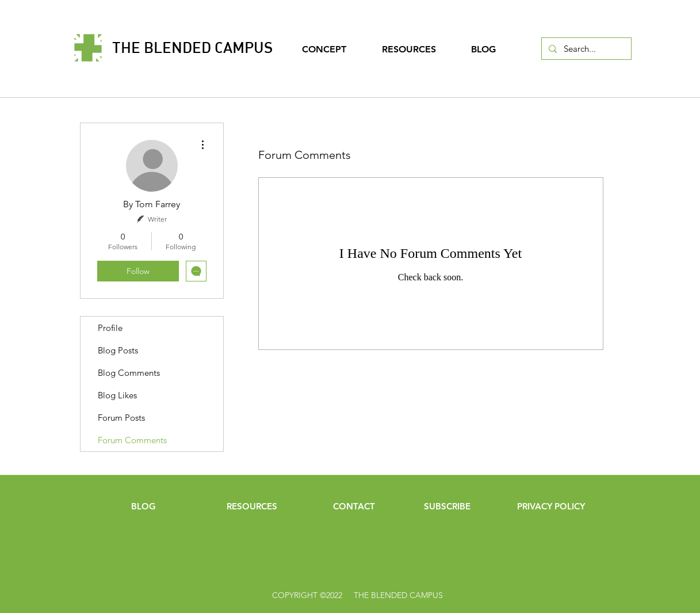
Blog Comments (129, 373)
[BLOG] (144, 506)
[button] (447, 506)
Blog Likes (117, 395)
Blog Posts (118, 350)
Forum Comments (132, 440)
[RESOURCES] (252, 506)
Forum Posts (121, 418)
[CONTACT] (354, 506)
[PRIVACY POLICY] (551, 506)
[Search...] (585, 49)
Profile (110, 328)
